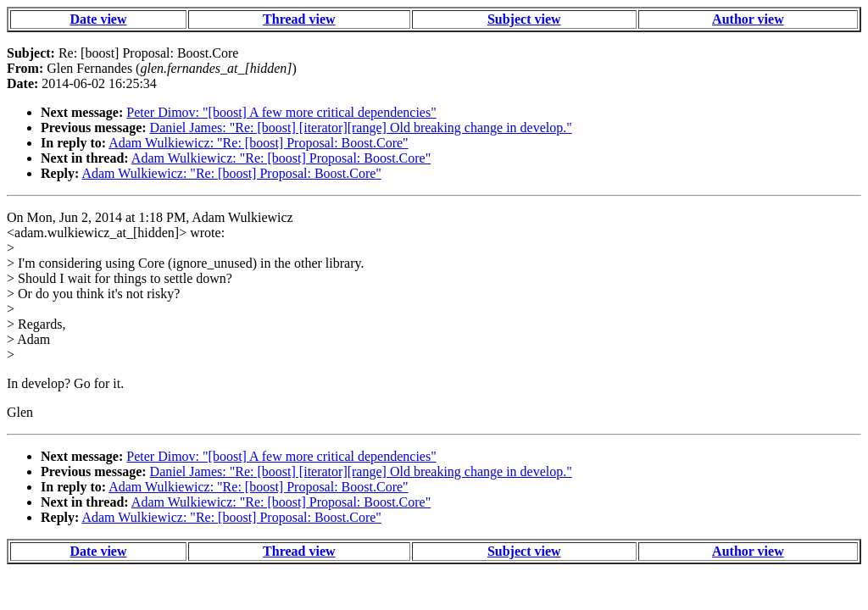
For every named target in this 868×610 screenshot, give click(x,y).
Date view (98, 19)
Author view (748, 19)
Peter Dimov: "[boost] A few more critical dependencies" (281, 112)
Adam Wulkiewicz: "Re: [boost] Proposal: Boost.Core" (258, 143)
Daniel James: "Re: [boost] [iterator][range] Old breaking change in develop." (361, 128)
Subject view (524, 19)
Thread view (299, 19)
